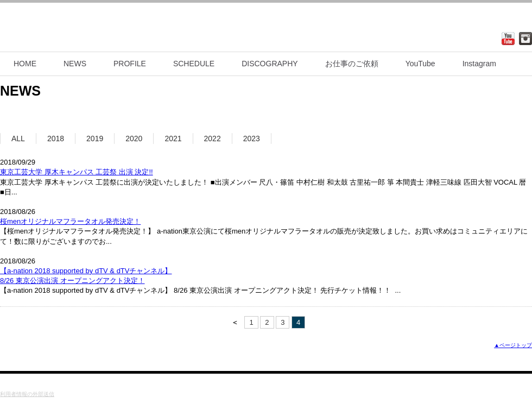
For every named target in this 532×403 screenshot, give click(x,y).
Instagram (479, 64)
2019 (95, 138)
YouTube (420, 64)
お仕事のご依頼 (352, 64)
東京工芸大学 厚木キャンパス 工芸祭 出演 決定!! (77, 172)
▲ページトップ (513, 345)
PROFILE (130, 64)
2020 (134, 138)
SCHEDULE (194, 64)
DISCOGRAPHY (270, 64)
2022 (213, 138)
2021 (173, 138)
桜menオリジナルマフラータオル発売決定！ (70, 221)
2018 (56, 138)
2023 (252, 138)
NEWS (75, 64)
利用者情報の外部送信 (27, 394)
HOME (25, 64)
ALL (18, 138)
